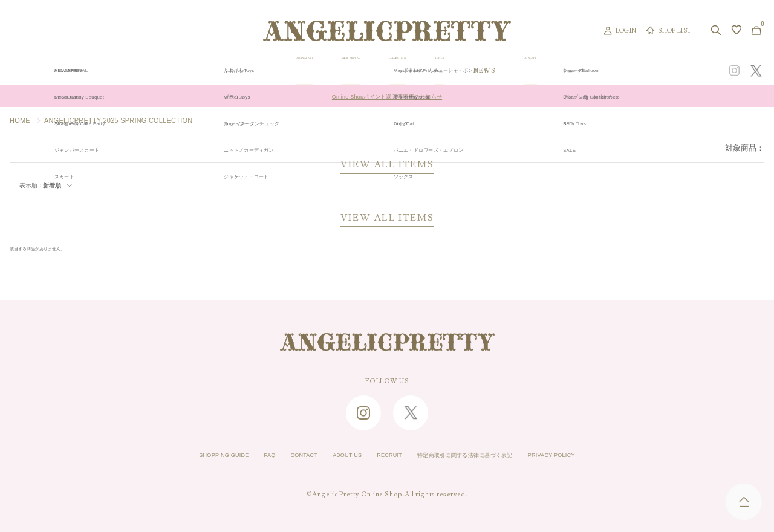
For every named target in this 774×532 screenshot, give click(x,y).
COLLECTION (465, 71)
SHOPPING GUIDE (185, 456)
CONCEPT (643, 71)
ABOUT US (334, 456)
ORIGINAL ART (304, 71)
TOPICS (531, 71)
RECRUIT (385, 456)
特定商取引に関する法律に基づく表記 (481, 456)
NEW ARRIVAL (385, 71)
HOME (20, 120)
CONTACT (282, 456)
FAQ (241, 456)
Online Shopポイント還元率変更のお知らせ (387, 96)
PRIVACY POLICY (591, 456)
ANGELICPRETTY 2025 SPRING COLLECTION (119, 120)
